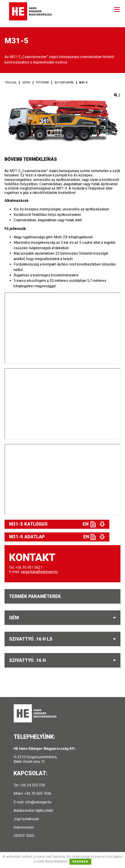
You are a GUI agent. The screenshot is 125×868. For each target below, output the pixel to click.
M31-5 (83, 83)
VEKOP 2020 (24, 836)
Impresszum (24, 827)
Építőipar (42, 83)
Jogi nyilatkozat (26, 819)
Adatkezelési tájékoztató (33, 811)
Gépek (26, 83)
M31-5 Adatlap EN (49, 537)
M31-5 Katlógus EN (49, 524)
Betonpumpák (64, 83)
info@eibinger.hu (38, 802)
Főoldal (11, 83)
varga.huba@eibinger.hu (39, 572)
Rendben (80, 862)
